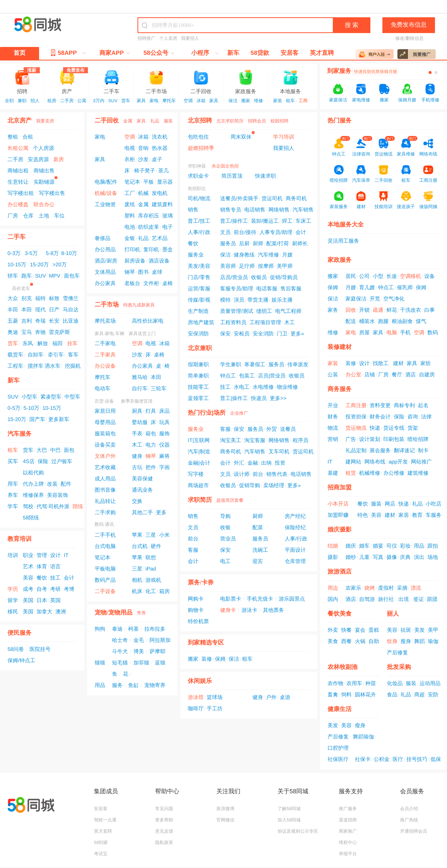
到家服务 (339, 71)
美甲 (433, 630)
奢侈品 (103, 238)
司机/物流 (199, 198)
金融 (253, 463)
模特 (225, 300)
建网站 (353, 462)
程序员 (301, 440)
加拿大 (44, 611)
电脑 (392, 332)
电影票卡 (231, 599)
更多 (161, 512)
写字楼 (196, 474)
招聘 (22, 82)
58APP (66, 53)
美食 (333, 641)
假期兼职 (198, 364)
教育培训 (20, 539)
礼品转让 (105, 501)
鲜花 (392, 310)
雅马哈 (140, 377)
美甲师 (285, 266)
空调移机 (411, 276)
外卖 (333, 630)
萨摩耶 (157, 651)
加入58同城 (289, 820)
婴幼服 (140, 422)
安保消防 (198, 334)
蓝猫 (160, 663)
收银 (225, 527)
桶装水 (367, 321)
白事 (429, 310)
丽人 (393, 614)
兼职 (22, 101)
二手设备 (105, 591)
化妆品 (395, 683)
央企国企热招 (225, 166)
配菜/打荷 (278, 243)
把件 (151, 467)
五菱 (13, 321)
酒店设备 (159, 261)
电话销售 (255, 210)
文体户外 (105, 456)
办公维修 (394, 473)
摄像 (392, 557)
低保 (436, 759)
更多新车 (59, 419)
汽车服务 (20, 434)
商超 (420, 694)
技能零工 (198, 387)
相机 (137, 580)
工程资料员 (233, 322)
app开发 (398, 462)
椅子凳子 (145, 171)
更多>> (278, 398)
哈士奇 (120, 640)
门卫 (282, 334)
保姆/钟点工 (21, 660)
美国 (28, 600)
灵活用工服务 (343, 241)
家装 (278, 101)
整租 (13, 137)
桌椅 (168, 283)
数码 (433, 332)
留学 (13, 600)
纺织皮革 (149, 227)
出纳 (266, 463)
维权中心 (348, 842)
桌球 (157, 272)
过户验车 (62, 461)
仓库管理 (295, 561)
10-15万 (17, 264)
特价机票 (198, 621)
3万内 (99, 101)
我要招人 (190, 38)
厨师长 (300, 243)
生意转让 (18, 182)
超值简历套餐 (230, 500)
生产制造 (198, 311)
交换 (137, 501)
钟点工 (228, 376)
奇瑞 (40, 321)
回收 (351, 310)
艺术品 (160, 238)
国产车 (37, 419)
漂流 (416, 588)
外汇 (239, 463)
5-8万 (52, 253)
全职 (9, 101)
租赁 (351, 473)
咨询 (413, 417)
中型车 (72, 397)
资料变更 (380, 405)
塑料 (130, 216)
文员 (225, 232)
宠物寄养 (155, 685)
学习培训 (284, 137)
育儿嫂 (367, 287)
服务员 (228, 243)
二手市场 (156, 82)
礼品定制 (356, 450)
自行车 (140, 388)
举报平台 (348, 854)
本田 (27, 309)
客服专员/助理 (237, 288)
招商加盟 (340, 488)
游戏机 (153, 580)
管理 (42, 555)
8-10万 (69, 253)
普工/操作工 (234, 221)
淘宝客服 (255, 440)
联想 (151, 557)
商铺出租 (18, 171)
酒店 (411, 374)
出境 (403, 599)
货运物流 (356, 428)
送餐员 (288, 429)
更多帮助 (164, 820)
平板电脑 (105, 569)
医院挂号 (40, 649)
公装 (333, 374)
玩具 (165, 422)
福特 (40, 298)
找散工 (381, 363)
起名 (423, 405)
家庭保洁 (338, 100)
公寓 (82, 101)
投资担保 (356, 417)
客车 (73, 355)
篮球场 (214, 697)
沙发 (143, 159)
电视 (130, 148)
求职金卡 (198, 176)
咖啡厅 (196, 708)
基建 (333, 473)
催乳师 (405, 287)
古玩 (137, 467)
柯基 (133, 629)
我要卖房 (45, 121)
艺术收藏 (105, 467)
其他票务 (273, 610)
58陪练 (31, 518)
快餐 (346, 630)
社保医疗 (338, 759)
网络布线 (375, 462)
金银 (130, 238)
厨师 (258, 243)
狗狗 (100, 629)
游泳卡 (249, 610)
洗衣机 (160, 137)
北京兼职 (200, 348)
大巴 (42, 450)
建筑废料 (162, 204)
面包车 (72, 276)
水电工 (242, 387)
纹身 (392, 641)
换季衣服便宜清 (137, 401)
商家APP (115, 53)
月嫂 (287, 255)
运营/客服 (199, 288)
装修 (207, 659)
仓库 (28, 216)
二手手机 (105, 535)
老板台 (132, 283)
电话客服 (267, 288)
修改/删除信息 (409, 38)
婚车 (364, 546)
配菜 (258, 527)
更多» (297, 334)
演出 (419, 557)
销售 (193, 210)
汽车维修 (269, 255)
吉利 (27, 321)
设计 (55, 555)
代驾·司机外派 (53, 506)
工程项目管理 (265, 322)
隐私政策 (164, 842)
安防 (433, 694)
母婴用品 (105, 422)
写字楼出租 (21, 193)
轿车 (13, 276)
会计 (69, 578)
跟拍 (433, 546)
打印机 (132, 249)
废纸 (130, 204)
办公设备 (105, 366)
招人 (35, 101)
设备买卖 (105, 445)
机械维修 (370, 473)
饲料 (346, 694)
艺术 (28, 566)
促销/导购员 (284, 277)
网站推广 (421, 462)
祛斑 (406, 630)
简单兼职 (198, 376)
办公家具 (105, 283)
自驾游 (367, 599)
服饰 (165, 433)
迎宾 (258, 561)
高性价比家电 (148, 321)
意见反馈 (164, 831)
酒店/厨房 (106, 261)
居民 (351, 276)
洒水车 (53, 366)
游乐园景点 (292, 599)
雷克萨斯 (59, 332)
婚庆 (351, 546)
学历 (13, 589)
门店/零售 (199, 277)
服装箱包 (105, 433)
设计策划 (370, 439)
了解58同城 (289, 809)
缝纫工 (264, 311)
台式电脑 (105, 546)
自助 (374, 641)
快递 (375, 428)
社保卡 (363, 759)
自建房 (427, 374)
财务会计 (380, 417)
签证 (418, 599)
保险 (43, 461)
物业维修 (287, 387)
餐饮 (42, 578)
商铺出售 (44, 171)
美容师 (228, 266)
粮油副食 (402, 321)
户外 (271, 697)
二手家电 (105, 343)
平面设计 (295, 550)
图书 (143, 272)
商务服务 (340, 389)
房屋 (364, 332)
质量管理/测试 (237, 311)
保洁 (233, 101)
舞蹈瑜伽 (364, 737)
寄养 (141, 613)
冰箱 (201, 101)
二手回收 (201, 82)
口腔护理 (338, 748)
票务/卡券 (201, 583)
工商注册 (356, 405)
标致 (54, 298)
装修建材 (340, 347)
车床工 (304, 221)
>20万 (60, 264)
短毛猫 (120, 663)
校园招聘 (279, 121)
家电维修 (361, 100)
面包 (69, 450)
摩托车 (169, 101)
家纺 (426, 363)
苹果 (137, 535)
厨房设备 (135, 261)
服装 (168, 121)
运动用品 (430, 683)
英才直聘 (322, 53)
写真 (378, 557)
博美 (139, 651)
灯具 (151, 411)
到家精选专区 (206, 643)
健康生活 (340, 709)
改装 (52, 484)
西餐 (346, 641)
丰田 (13, 309)
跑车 (27, 276)
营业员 (228, 539)
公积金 (382, 759)
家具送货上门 (142, 334)
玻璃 (168, 216)
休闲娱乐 (200, 681)
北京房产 (20, 121)
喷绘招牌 (418, 439)
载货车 (15, 355)
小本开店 (338, 504)
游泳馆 (196, 697)
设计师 (242, 474)
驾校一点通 (105, 820)
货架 (413, 428)
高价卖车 (21, 288)
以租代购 (33, 472)
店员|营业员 (272, 376)
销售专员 (231, 210)
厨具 (137, 411)
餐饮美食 (340, 614)
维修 (258, 101)
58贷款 (260, 53)
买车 (13, 461)
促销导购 (249, 485)
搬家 (246, 101)
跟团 (432, 599)
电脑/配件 (106, 182)
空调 (188, 101)
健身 (137, 456)
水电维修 (263, 387)
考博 (69, 589)
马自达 (71, 309)
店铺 (370, 374)
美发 (420, 630)
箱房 (165, 591)
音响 (143, 148)
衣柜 (130, 159)
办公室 (353, 374)
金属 (128, 121)
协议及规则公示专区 (298, 831)
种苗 (371, 683)
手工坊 (214, 708)
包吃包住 (198, 137)
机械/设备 (106, 193)
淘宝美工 (231, 440)
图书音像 (105, 490)
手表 (137, 433)
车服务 (433, 515)
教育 (417, 515)
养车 (13, 495)
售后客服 (291, 288)
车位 (59, 216)
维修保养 (33, 495)
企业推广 (239, 413)
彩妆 (405, 546)
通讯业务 (142, 490)
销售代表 (277, 474)
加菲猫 (141, 663)
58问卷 (16, 649)
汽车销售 (303, 210)
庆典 (405, 557)
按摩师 (266, 266)
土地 (44, 216)
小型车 (29, 397)
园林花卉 (365, 694)
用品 (100, 685)
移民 (13, 611)
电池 (130, 227)
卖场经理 (274, 485)
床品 (165, 411)
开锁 (364, 310)
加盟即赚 (338, 515)
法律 (426, 417)
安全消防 (263, 334)
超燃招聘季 (201, 148)
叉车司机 (279, 451)
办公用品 (105, 249)
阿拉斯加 (160, 640)
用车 (13, 484)
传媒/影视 (199, 300)
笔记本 (132, 182)
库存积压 (149, 216)
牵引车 (56, 355)
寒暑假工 (255, 364)
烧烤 (370, 588)
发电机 (160, 193)
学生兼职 (231, 364)
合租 (28, 137)
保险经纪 (295, 527)
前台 (258, 474)
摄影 (333, 557)
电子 (168, 227)
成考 (28, 589)
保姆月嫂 (407, 100)
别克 (27, 298)
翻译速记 (404, 450)
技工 (55, 578)
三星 (151, 535)
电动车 (103, 388)
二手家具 (105, 355)
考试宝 (101, 854)
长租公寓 (18, 148)
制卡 (423, 450)
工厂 (130, 193)
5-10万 (32, 408)
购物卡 (196, 610)
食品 (392, 694)
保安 (225, 334)
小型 (378, 276)
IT (66, 555)
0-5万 (14, 408)
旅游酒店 (340, 572)
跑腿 (383, 321)
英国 (55, 600)
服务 (117, 685)
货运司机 (272, 198)
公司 (364, 276)
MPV (54, 276)
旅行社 (386, 599)
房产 (67, 82)
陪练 (78, 506)
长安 (54, 321)
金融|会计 (199, 463)
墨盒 (168, 249)
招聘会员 (257, 121)
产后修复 (397, 652)
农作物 (335, 683)
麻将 (165, 456)
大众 (13, 298)
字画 (165, 467)
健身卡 (228, 610)
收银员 (259, 277)
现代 (40, 309)
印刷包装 (394, 439)
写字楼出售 (52, 193)
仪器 (165, 445)
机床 (137, 591)
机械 (143, 193)
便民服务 (20, 633)
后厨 (244, 243)
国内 (333, 599)
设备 (429, 276)
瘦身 (406, 641)
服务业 (196, 255)
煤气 (421, 321)
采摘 (402, 588)
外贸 (272, 429)
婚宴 (378, 546)
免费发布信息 (409, 25)
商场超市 (198, 485)
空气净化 (394, 299)
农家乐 (353, 588)
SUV (113, 101)
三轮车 (159, 388)
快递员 (259, 398)
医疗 (398, 759)
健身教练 (244, 255)
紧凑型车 (51, 397)
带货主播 (258, 300)
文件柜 (151, 283)
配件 (66, 484)
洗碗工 (260, 550)
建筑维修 (418, 473)
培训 (13, 555)
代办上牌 (33, 484)
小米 (165, 535)
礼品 (155, 121)
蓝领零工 (198, 398)
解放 (42, 343)
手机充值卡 (260, 599)
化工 (151, 591)
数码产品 (105, 580)
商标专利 (404, 405)
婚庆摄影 (340, 530)
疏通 (378, 310)
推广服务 (348, 809)
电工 (225, 561)
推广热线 (409, 820)
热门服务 (340, 121)
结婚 (333, 546)
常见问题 (164, 809)
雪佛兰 (71, 298)
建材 (398, 363)
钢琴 (130, 272)
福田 (57, 343)
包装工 (247, 376)
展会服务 (380, 450)
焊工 (287, 221)
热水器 (160, 148)
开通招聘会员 (414, 831)
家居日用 (105, 411)
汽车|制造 (199, 451)
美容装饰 (57, 495)
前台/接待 (245, 232)
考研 (55, 589)
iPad (151, 569)
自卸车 (36, 355)
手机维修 (430, 100)
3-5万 (31, 253)
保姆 (220, 659)
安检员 (242, 334)
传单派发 (298, 364)
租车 (290, 101)
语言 (55, 566)
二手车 (112, 82)
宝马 (27, 332)
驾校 (28, 506)
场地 (433, 557)
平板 (149, 182)
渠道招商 (348, 820)
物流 (333, 428)
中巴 (55, 450)
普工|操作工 (234, 398)
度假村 (386, 588)
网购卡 (196, 599)
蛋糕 (374, 630)
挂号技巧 (417, 759)
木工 (137, 445)
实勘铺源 (44, 182)
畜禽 (333, 694)
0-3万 (14, 253)
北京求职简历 (230, 121)
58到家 (101, 842)
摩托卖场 (105, 321)
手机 (405, 332)
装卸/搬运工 (265, 221)
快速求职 (266, 176)
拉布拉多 (155, 629)
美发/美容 (199, 266)
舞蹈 (420, 641)
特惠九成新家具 (139, 305)
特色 (363, 515)
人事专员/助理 (276, 232)
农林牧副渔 (343, 667)
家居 (404, 515)
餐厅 (397, 374)
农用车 (354, 683)
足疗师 (247, 266)
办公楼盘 (18, 204)
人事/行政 (199, 232)
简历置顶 (232, 176)
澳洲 (60, 611)
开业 (333, 405)
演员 (239, 300)
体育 (42, 566)
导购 (225, 516)
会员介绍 (409, 809)
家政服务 (246, 82)
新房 (59, 159)
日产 (54, 309)
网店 (390, 504)
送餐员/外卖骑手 (239, 198)
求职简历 (200, 500)
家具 (141, 101)
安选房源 (38, 159)
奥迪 (13, 332)
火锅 (360, 641)
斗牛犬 (120, 651)
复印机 (151, 249)
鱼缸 (133, 685)
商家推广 (348, 831)
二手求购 (105, 512)
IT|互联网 (199, 440)
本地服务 (290, 82)
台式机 (140, 546)
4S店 (29, 461)
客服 (225, 429)
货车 (126, 101)
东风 (28, 343)
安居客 (290, 53)
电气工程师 (288, 311)
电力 (151, 445)
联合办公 (44, 204)
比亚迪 (71, 321)
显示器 (165, 182)
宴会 (360, 630)
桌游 (285, 697)
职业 (28, 555)
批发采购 (399, 667)
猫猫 (100, 663)
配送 (351, 321)
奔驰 (40, 332)
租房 (52, 101)
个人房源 (44, 148)
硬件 (156, 546)
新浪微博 (225, 809)
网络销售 (279, 210)
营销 (333, 439)
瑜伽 (433, 641)
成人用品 (105, 479)
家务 (333, 310)
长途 (392, 276)
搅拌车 (36, 366)
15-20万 (39, 264)
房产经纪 (295, 516)
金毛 (139, 640)
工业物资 (105, 204)
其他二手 (142, 512)
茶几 (163, 171)
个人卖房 (168, 38)
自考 (42, 589)
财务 (333, 417)
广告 (351, 439)
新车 (233, 53)
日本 (42, 600)
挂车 (72, 343)
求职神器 (197, 166)
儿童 (364, 557)
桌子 (157, 159)
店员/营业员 (234, 277)
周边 (333, 588)
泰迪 (117, 629)
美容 (28, 578)
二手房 (67, 101)
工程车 (15, 366)
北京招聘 (200, 121)
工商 (303, 101)
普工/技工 (199, 221)
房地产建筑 (201, 322)
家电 (154, 101)
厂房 (13, 216)
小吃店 (433, 504)
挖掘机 (73, 366)
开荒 (375, 299)
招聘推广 (146, 38)
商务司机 (296, 198)
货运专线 (394, 428)
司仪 (392, 546)
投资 (280, 463)
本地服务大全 (346, 225)
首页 (20, 53)
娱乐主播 (282, 300)
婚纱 (351, 557)
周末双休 (241, 137)
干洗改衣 (411, 310)
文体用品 (105, 272)
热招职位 (197, 189)
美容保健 (142, 479)
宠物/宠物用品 (113, 613)
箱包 (151, 433)
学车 (13, 506)
